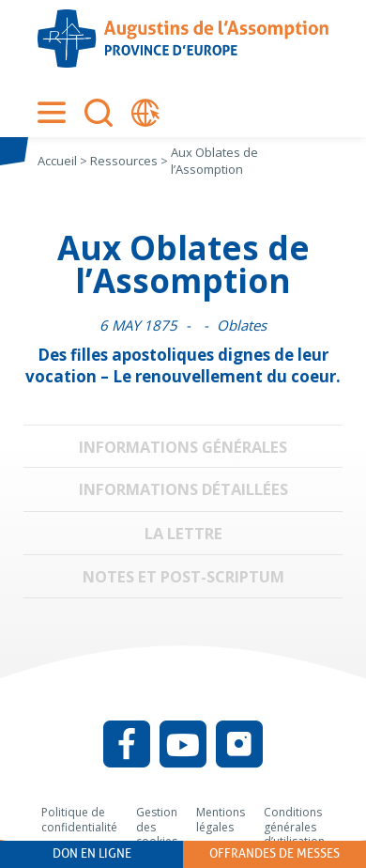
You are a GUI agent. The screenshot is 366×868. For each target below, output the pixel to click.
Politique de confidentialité (79, 820)
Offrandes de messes (274, 853)
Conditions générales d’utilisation (294, 827)
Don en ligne (92, 853)
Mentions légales (221, 820)
